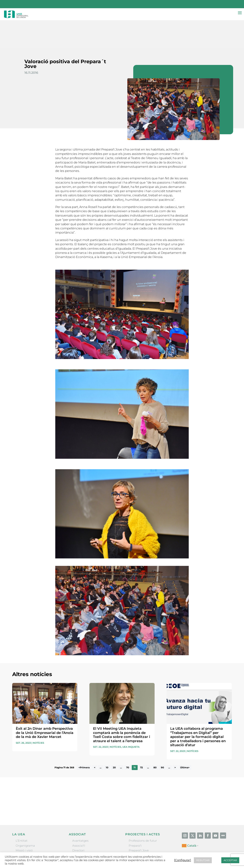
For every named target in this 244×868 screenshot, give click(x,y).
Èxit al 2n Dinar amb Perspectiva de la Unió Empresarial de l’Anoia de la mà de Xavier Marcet (45, 705)
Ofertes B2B (81, 828)
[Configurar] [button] (183, 860)
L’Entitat (22, 813)
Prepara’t (135, 818)
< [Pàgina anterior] (95, 740)
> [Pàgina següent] (175, 740)
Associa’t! (79, 818)
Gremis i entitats (27, 828)
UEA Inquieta (131, 719)
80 (155, 740)
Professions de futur (143, 813)
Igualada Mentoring (143, 837)
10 (107, 740)
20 (114, 740)
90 (162, 740)
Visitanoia (136, 842)
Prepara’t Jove (139, 823)
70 (128, 740)
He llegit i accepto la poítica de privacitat (173, 776)
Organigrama (25, 818)
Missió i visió (24, 823)
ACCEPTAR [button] (230, 860)
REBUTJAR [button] (203, 860)
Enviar (223, 782)
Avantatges (80, 813)
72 (141, 740)
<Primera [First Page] (84, 740)
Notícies (39, 715)
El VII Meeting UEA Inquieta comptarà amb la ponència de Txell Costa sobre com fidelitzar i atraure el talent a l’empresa (122, 707)
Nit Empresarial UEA (143, 828)
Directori (78, 823)
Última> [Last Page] (185, 740)
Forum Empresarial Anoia (147, 832)
